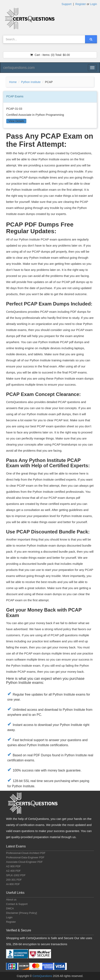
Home (13, 82)
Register (81, 4)
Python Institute (31, 82)
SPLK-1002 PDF (16, 875)
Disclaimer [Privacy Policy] (21, 913)
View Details (16, 121)
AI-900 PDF (13, 884)
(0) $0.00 (50, 55)
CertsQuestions (43, 976)
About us (11, 900)
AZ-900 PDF (13, 866)
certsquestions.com (19, 68)
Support (66, 4)
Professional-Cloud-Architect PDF (26, 853)
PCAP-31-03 (14, 109)
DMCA (10, 908)
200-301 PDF (14, 880)
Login (94, 4)
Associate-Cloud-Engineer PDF (24, 862)
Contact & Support (17, 904)
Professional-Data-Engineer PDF (25, 857)
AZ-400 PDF (13, 871)
